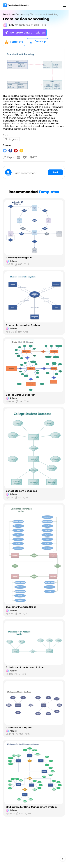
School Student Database (21, 491)
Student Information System (23, 325)
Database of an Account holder (25, 667)
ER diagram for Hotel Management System (31, 807)
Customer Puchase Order (21, 607)
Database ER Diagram (19, 728)
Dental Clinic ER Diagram (21, 395)
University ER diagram (19, 258)
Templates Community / (17, 14)
